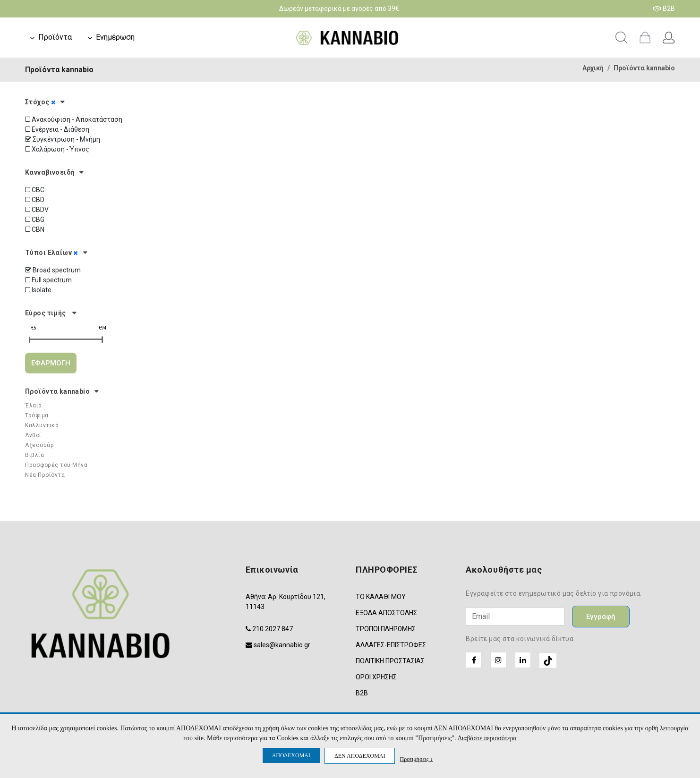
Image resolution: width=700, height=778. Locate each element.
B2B (664, 8)
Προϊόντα (55, 37)
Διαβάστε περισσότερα (487, 738)
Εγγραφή (601, 617)
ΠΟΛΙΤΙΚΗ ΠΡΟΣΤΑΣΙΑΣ (390, 661)
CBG (35, 220)
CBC (35, 190)
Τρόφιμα (37, 415)
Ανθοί (33, 435)
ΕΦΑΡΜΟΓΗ (51, 363)
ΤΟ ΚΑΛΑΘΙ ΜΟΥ (381, 597)
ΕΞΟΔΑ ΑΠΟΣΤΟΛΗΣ (386, 613)
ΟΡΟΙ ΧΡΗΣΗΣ (376, 677)
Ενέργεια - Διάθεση (57, 129)
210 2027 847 (273, 629)
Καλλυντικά (42, 425)
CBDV (37, 210)
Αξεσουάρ (39, 445)
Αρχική (593, 68)
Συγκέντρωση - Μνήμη (63, 139)
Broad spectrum (53, 270)
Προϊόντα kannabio (644, 68)
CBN (35, 229)
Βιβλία (34, 455)
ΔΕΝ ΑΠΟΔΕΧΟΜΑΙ (360, 756)
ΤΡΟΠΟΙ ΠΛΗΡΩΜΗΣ (386, 629)
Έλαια (34, 406)
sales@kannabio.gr (282, 645)
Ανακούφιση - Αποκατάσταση (74, 119)
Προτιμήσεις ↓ (416, 759)
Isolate (38, 290)
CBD (35, 200)
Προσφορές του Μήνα (56, 465)
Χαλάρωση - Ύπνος (57, 149)
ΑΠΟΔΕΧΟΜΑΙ (291, 755)
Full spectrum (48, 280)
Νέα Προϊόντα (45, 475)
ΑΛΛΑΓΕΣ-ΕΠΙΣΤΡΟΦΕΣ (391, 645)
